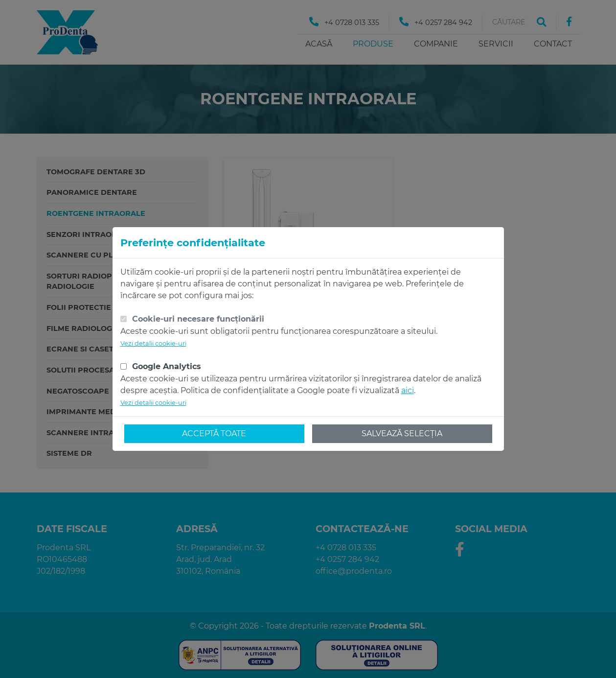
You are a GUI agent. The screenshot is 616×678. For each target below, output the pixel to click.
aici (408, 390)
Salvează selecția (402, 433)
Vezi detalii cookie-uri (153, 343)
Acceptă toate (214, 433)
